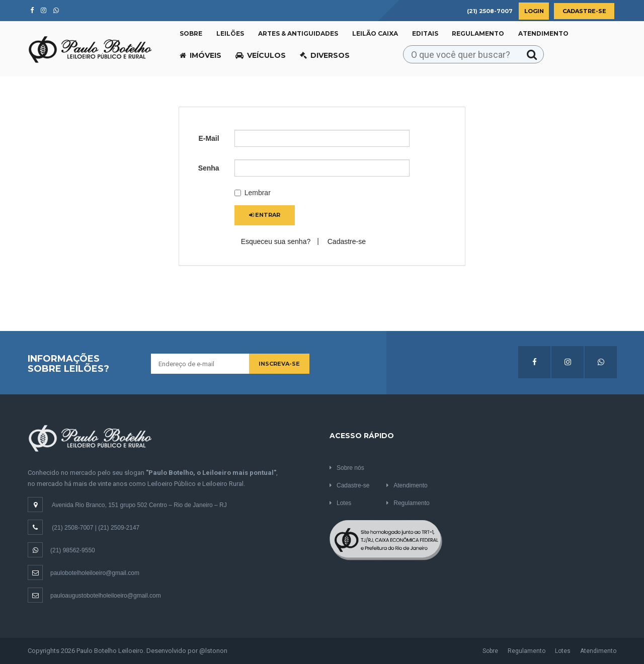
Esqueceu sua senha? (276, 241)
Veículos (261, 55)
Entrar (265, 215)
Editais (425, 33)
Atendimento (543, 33)
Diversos (325, 55)
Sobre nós (347, 468)
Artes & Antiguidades (298, 33)
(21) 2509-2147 (119, 528)
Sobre (191, 33)
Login (534, 11)
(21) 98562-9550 (61, 550)
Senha (209, 168)
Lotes (340, 503)
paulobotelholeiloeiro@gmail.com (84, 573)
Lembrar (253, 193)
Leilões (230, 33)
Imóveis (200, 55)
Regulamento (478, 33)
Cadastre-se (584, 11)
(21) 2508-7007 (72, 528)
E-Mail (209, 138)
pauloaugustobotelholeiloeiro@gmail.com (94, 596)
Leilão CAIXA (375, 33)
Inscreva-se (279, 364)
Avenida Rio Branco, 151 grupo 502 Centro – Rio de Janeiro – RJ (139, 505)
